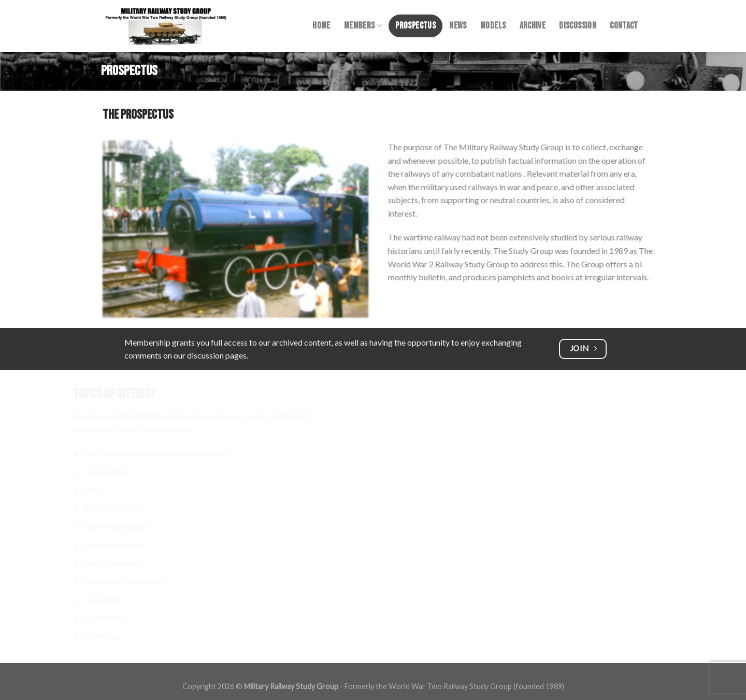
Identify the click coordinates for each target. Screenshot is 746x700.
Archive (533, 26)
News (458, 26)
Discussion (578, 26)
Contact (624, 26)
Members (363, 26)
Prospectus (415, 26)
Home (321, 26)
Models (493, 26)
